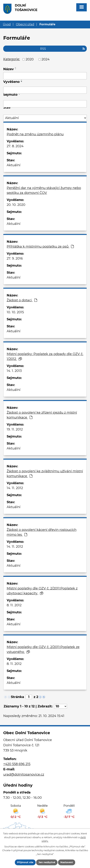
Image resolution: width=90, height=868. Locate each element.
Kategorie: (12, 59)
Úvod (7, 24)
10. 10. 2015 (15, 312)
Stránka (17, 697)
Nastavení (67, 862)
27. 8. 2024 (15, 146)
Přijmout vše (25, 862)
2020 (30, 59)
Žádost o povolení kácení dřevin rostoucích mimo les (42, 532)
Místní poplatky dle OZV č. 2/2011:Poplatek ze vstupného (43, 649)
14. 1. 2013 (14, 371)
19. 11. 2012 (15, 429)
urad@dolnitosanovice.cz (24, 774)
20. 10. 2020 (16, 205)
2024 (46, 59)
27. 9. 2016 (15, 258)
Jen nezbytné (47, 862)
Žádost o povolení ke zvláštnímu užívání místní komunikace (45, 474)
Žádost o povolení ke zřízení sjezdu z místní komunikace (42, 415)
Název (8, 69)
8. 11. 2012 (14, 605)
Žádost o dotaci (22, 300)
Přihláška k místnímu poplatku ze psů (40, 247)
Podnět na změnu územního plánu (35, 134)
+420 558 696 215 (17, 764)
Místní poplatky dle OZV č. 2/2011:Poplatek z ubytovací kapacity (42, 591)
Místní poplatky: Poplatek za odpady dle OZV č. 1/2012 (45, 356)
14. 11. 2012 (15, 488)
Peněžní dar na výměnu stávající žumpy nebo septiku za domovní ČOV (44, 190)
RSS (63, 49)
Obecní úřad (25, 24)
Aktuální (14, 165)
